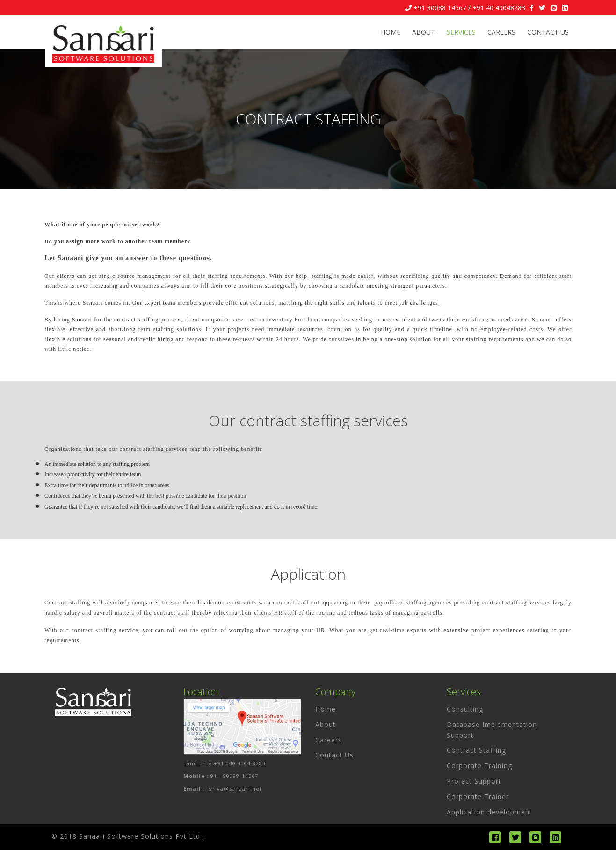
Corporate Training (479, 766)
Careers (501, 32)
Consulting (465, 709)
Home (391, 32)
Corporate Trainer (478, 796)
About (424, 32)
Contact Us (548, 32)
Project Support (474, 781)
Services (461, 32)
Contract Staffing (476, 750)
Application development (489, 812)
